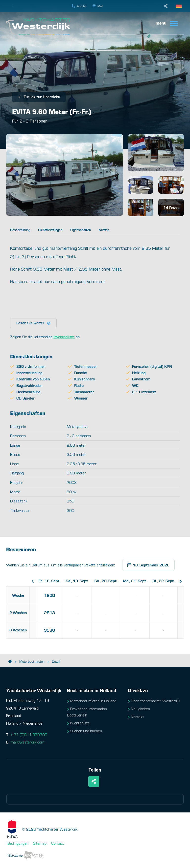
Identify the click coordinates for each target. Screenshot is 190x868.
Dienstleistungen (50, 230)
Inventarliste (78, 723)
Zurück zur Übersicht (39, 97)
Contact (58, 843)
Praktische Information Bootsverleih (87, 712)
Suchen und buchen (84, 731)
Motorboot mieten (32, 661)
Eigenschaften (81, 230)
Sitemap (40, 843)
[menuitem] (167, 23)
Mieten (104, 230)
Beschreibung (20, 230)
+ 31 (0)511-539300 (29, 734)
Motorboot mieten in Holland (92, 701)
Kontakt (136, 717)
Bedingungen (18, 843)
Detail (56, 661)
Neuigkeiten (139, 709)
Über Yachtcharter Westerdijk (154, 701)
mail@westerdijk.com (27, 742)
